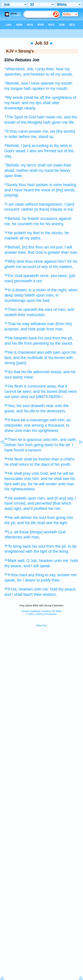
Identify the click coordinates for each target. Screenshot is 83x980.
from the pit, (63, 338)
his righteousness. (20, 489)
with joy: (20, 484)
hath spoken (34, 89)
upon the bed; (39, 301)
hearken (46, 561)
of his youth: (61, 464)
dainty (18, 377)
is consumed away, (40, 386)
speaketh (31, 276)
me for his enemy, (49, 224)
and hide (28, 329)
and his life (14, 343)
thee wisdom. (45, 594)
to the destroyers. (51, 411)
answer (35, 131)
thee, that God (31, 252)
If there (14, 420)
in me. (69, 209)
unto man (23, 431)
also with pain (49, 352)
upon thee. (14, 176)
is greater (52, 252)
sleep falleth (25, 295)
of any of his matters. (55, 267)
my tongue (14, 89)
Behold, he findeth (23, 219)
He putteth (17, 233)
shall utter (51, 103)
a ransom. (33, 450)
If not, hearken (20, 589)
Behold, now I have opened (30, 83)
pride (41, 329)
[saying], (12, 195)
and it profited (35, 509)
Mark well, (16, 561)
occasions (49, 219)
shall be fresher (37, 459)
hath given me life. (59, 122)
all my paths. (30, 238)
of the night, (57, 290)
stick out (28, 397)
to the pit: (63, 445)
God (62, 532)
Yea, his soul (19, 406)
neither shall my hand (35, 170)
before (24, 137)
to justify (44, 580)
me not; (55, 509)
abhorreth (42, 372)
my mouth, (64, 83)
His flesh (15, 386)
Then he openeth (22, 310)
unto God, (40, 473)
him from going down (36, 445)
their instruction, (32, 315)
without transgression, (44, 204)
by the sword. (61, 343)
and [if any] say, (60, 498)
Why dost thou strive (25, 261)
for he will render (42, 484)
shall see (45, 523)
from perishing (36, 343)
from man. (55, 329)
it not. (38, 281)
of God (30, 117)
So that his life (20, 372)
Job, (30, 69)
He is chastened (22, 352)
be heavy (62, 170)
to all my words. (60, 74)
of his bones (55, 358)
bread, (57, 372)
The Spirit (15, 117)
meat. (29, 377)
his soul (45, 338)
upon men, (45, 295)
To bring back (19, 546)
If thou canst (17, 131)
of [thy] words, (64, 190)
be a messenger (35, 420)
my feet (33, 233)
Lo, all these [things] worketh (32, 532)
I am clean (15, 204)
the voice (42, 190)
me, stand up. (43, 137)
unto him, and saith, (60, 440)
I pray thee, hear (49, 69)
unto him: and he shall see (46, 479)
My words (15, 98)
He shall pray (19, 473)
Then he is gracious (25, 440)
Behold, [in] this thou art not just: (36, 247)
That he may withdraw (27, 324)
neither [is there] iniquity (42, 209)
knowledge (14, 108)
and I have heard (19, 190)
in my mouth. (57, 89)
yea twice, (59, 276)
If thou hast (17, 575)
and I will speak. (37, 566)
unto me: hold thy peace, (55, 589)
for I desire (26, 580)
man (51, 324)
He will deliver (20, 518)
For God (15, 276)
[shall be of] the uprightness (48, 98)
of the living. (59, 551)
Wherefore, (16, 69)
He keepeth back (22, 338)
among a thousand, (48, 425)
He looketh (17, 498)
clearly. (30, 108)
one (27, 425)
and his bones (45, 391)
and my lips (32, 103)
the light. (61, 523)
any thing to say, (42, 575)
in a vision (37, 290)
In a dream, (18, 290)
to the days (40, 464)
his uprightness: (45, 431)
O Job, (32, 561)
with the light (37, 551)
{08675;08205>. (50, 397)
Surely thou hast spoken (27, 185)
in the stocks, (52, 233)
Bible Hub (42, 625)
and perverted (40, 503)
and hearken (34, 74)
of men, (60, 310)
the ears (45, 310)
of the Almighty (29, 122)
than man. (70, 252)
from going (56, 518)
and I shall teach (19, 594)
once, (45, 276)
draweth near (42, 406)
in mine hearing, (63, 185)
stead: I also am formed (36, 151)
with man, (32, 537)
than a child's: (63, 459)
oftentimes (13, 537)
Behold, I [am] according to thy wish (37, 146)
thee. (56, 580)
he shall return (17, 464)
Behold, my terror (21, 165)
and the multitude (28, 358)
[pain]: (22, 363)
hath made (46, 117)
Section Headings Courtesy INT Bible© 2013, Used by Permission (41, 613)
